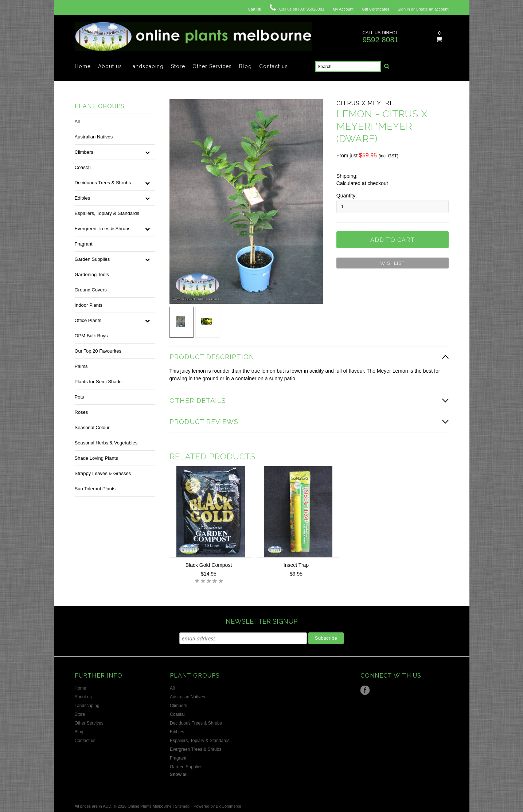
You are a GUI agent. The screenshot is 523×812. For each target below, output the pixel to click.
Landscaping (147, 66)
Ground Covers (91, 290)
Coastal (83, 167)
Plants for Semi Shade (98, 382)
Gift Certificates (376, 9)
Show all (179, 774)
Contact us (274, 66)
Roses (81, 412)
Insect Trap (296, 565)
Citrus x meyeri (364, 103)
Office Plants (88, 320)
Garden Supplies (92, 259)
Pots (79, 397)
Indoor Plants (89, 305)
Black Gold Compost (209, 565)
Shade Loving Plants (96, 458)
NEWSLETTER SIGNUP (262, 621)
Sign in (404, 9)
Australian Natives (94, 137)
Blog (245, 66)
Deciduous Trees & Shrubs (103, 183)
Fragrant (84, 244)
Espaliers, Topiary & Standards (107, 213)
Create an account (432, 9)
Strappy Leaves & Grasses (103, 473)
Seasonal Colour (92, 427)
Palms (81, 366)
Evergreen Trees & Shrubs (103, 229)
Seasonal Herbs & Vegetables (106, 443)
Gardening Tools (92, 274)
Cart (255, 9)
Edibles (83, 198)
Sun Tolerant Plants (95, 489)
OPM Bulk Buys (91, 336)
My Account (343, 9)
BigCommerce (229, 806)
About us (110, 66)
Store (178, 66)
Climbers (84, 152)
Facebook (365, 690)
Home (83, 66)
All (77, 121)
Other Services (212, 66)
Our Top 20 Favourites (98, 351)
